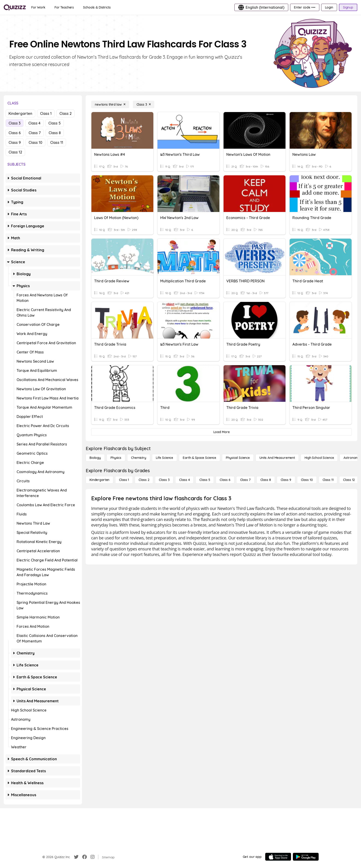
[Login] (329, 7)
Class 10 (35, 142)
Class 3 (15, 123)
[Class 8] (266, 480)
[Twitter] (76, 857)
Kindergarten (20, 113)
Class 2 (66, 113)
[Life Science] (164, 458)
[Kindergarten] (99, 480)
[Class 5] (205, 480)
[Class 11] (328, 480)
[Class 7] (245, 480)
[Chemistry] (139, 458)
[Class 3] (144, 104)
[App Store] (278, 857)
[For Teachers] (64, 7)
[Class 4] (184, 480)
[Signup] (348, 7)
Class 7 (35, 133)
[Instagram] (93, 857)
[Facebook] (84, 857)
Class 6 (15, 133)
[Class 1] (124, 480)
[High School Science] (319, 458)
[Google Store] (306, 857)
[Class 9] (286, 480)
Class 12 (15, 152)
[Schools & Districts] (97, 7)
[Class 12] (349, 480)
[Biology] (95, 458)
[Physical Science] (238, 458)
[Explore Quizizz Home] (15, 7)
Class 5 (55, 123)
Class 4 (34, 123)
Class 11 (57, 142)
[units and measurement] (277, 458)
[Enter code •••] (305, 7)
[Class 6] (225, 480)
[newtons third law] (110, 104)
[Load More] (221, 432)
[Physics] (116, 458)
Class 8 (55, 133)
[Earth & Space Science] (199, 458)
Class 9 (15, 142)
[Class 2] (144, 480)
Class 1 (46, 113)
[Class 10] (307, 480)
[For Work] (38, 7)
